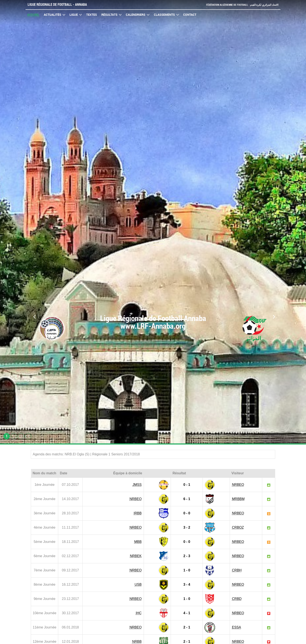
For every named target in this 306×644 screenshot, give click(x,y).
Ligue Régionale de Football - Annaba (57, 5)
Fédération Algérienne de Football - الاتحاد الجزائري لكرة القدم (241, 5)
